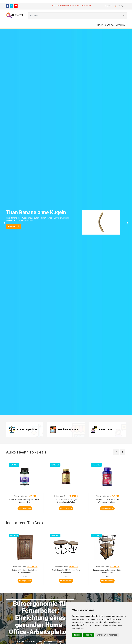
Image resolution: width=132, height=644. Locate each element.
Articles (120, 25)
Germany (119, 6)
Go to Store (14, 226)
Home (100, 25)
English (108, 6)
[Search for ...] (75, 16)
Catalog (109, 25)
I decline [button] (88, 635)
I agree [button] (77, 635)
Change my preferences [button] (107, 635)
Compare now (25, 508)
